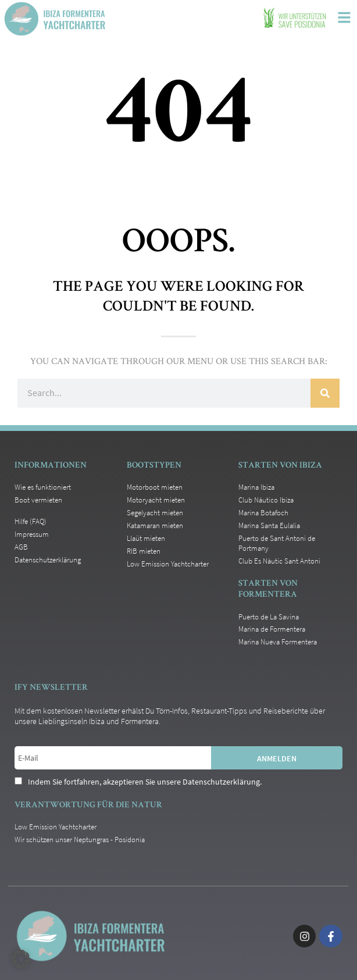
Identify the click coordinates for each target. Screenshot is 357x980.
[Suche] (325, 393)
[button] (21, 959)
